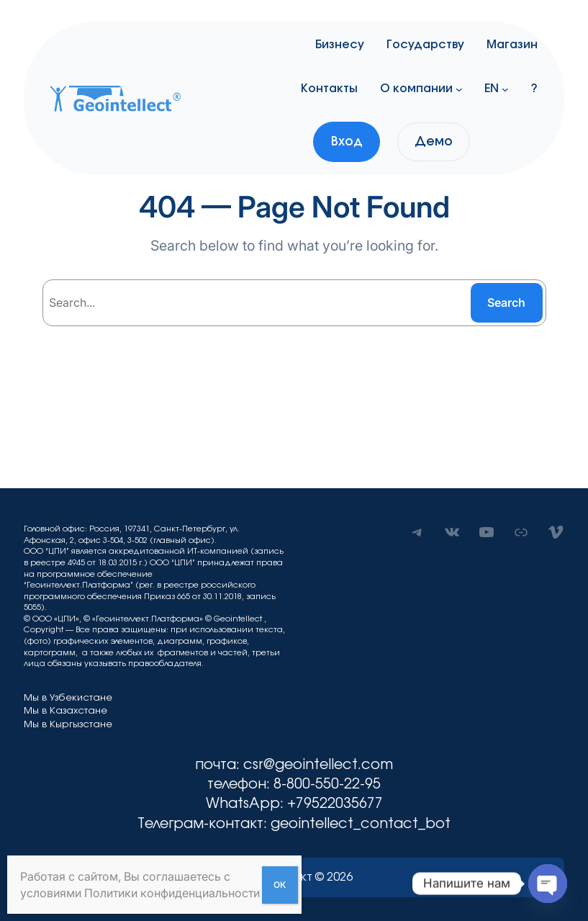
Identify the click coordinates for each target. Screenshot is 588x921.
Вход (347, 141)
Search (506, 302)
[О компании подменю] (459, 89)
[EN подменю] (505, 89)
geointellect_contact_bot (361, 824)
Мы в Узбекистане (68, 698)
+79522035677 (335, 804)
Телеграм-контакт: (204, 824)
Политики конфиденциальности (172, 893)
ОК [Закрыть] (280, 885)
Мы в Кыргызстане (68, 725)
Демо (434, 141)
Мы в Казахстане (65, 711)
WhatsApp (243, 804)
